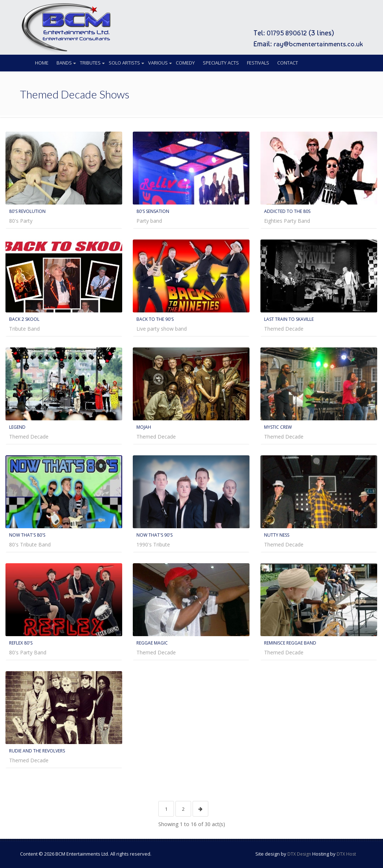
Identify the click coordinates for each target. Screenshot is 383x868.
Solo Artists (124, 63)
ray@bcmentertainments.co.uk (316, 44)
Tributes (90, 63)
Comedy (185, 63)
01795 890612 (284, 33)
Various (158, 63)
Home (42, 63)
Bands (64, 63)
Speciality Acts (221, 63)
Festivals (258, 63)
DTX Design (299, 853)
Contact (288, 63)
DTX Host (346, 853)
